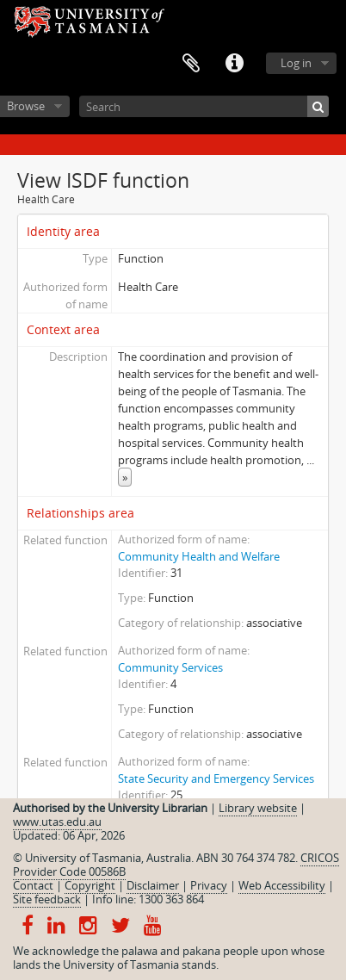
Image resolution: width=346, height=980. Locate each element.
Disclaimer (153, 885)
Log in (296, 63)
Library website (258, 808)
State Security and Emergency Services (216, 778)
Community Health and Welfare (199, 556)
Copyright (90, 885)
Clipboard (191, 64)
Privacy (209, 885)
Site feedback (47, 899)
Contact (33, 885)
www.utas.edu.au (57, 822)
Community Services (170, 667)
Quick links (234, 64)
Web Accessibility (282, 885)
